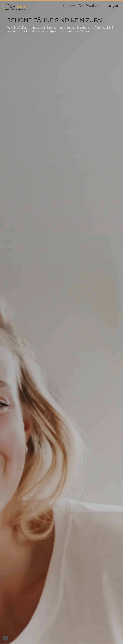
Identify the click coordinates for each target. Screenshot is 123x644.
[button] (5, 639)
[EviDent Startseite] (14, 7)
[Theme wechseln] (69, 6)
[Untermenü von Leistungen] (120, 6)
